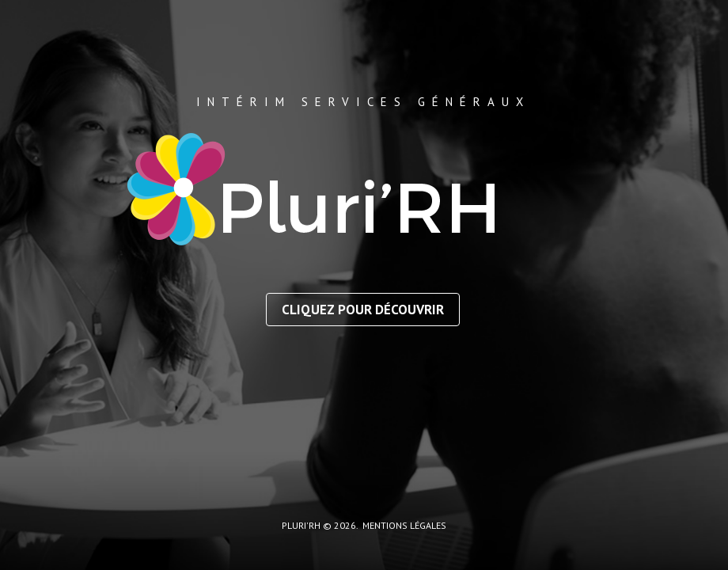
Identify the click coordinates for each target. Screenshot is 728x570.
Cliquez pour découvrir (363, 310)
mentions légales (404, 525)
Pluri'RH (301, 525)
